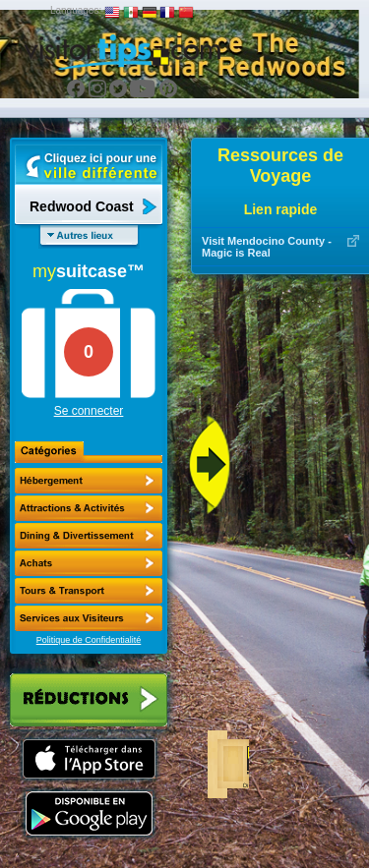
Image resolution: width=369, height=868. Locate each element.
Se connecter (89, 411)
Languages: (76, 10)
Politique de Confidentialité (89, 640)
